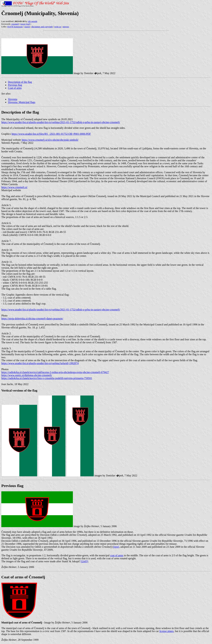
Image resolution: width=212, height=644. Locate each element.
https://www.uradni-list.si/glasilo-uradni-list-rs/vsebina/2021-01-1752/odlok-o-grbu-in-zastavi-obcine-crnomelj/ (61, 122)
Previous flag (15, 85)
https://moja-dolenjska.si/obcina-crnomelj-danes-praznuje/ (32, 319)
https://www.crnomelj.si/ (14, 187)
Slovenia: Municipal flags (22, 102)
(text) (116, 547)
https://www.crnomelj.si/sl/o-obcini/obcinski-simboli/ (50, 140)
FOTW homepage (15, 27)
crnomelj (15, 24)
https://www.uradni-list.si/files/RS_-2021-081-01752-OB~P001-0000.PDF (51, 134)
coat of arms (117, 555)
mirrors (66, 27)
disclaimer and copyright (42, 27)
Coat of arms (15, 88)
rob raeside (33, 21)
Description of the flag (20, 82)
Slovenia (13, 99)
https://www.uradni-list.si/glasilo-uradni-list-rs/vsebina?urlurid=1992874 (40, 363)
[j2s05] (84, 561)
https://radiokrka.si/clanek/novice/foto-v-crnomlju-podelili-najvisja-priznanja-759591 (47, 378)
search (27, 27)
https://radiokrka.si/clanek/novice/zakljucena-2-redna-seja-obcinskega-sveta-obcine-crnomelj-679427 (55, 372)
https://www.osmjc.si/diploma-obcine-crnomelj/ (27, 375)
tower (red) (25, 24)
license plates (167, 631)
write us (58, 27)
